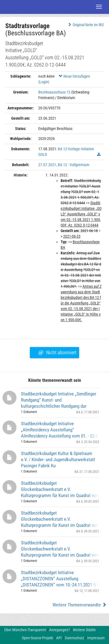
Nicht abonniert (57, 352)
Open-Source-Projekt (37, 638)
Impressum (96, 638)
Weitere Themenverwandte (80, 605)
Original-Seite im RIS (85, 25)
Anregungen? (60, 630)
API (59, 638)
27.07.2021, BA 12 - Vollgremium (64, 165)
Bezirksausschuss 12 (54, 92)
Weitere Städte (84, 630)
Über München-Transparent (25, 630)
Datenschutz (74, 638)
